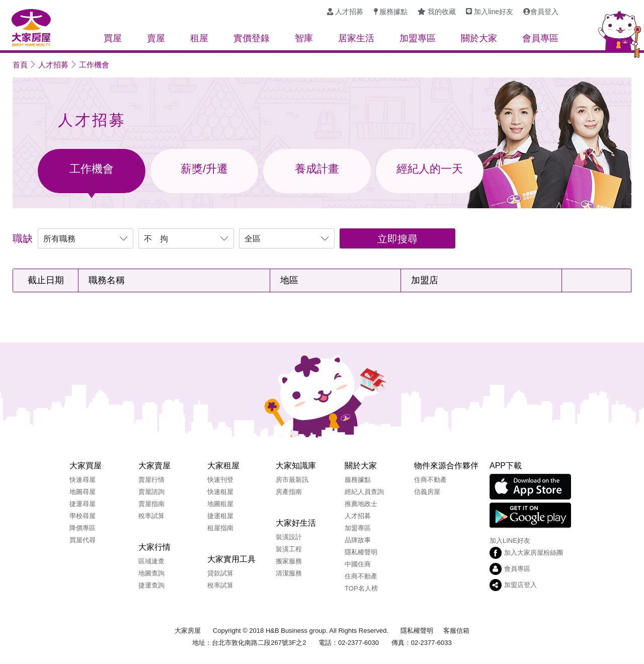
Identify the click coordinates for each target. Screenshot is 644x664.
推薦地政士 (361, 504)
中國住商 (358, 564)
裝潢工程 (289, 549)
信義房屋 (427, 492)
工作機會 (94, 65)
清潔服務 (289, 573)
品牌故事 (358, 540)
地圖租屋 (220, 504)
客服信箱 (456, 631)
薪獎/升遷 (204, 169)
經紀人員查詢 (364, 492)
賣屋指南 (151, 504)
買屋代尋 (83, 540)
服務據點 (358, 480)
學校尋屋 (83, 516)
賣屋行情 (151, 480)
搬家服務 (289, 561)
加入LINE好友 (510, 541)
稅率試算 (151, 516)
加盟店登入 (520, 585)
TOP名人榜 (361, 588)
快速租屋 (220, 492)
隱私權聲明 (361, 552)
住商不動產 (361, 576)
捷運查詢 (151, 585)
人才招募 (53, 65)
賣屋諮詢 (151, 492)
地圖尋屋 (83, 492)
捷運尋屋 (83, 504)
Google (530, 515)
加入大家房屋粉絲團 (534, 553)
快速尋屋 (83, 480)
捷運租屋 (220, 516)
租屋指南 (220, 528)
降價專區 (83, 528)
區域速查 (151, 561)
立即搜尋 (397, 239)
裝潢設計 (289, 537)
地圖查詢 (151, 573)
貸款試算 (220, 573)
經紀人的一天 (430, 169)
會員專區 (517, 569)
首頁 (20, 65)
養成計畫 (317, 169)
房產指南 (289, 492)
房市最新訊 (292, 480)
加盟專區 (358, 528)
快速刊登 (220, 480)
